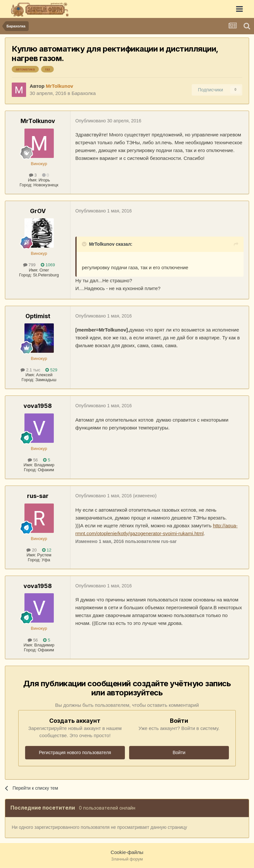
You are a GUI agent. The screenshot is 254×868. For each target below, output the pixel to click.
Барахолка (83, 93)
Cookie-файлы (127, 852)
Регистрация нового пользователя (75, 752)
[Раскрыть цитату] (85, 244)
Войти (179, 752)
